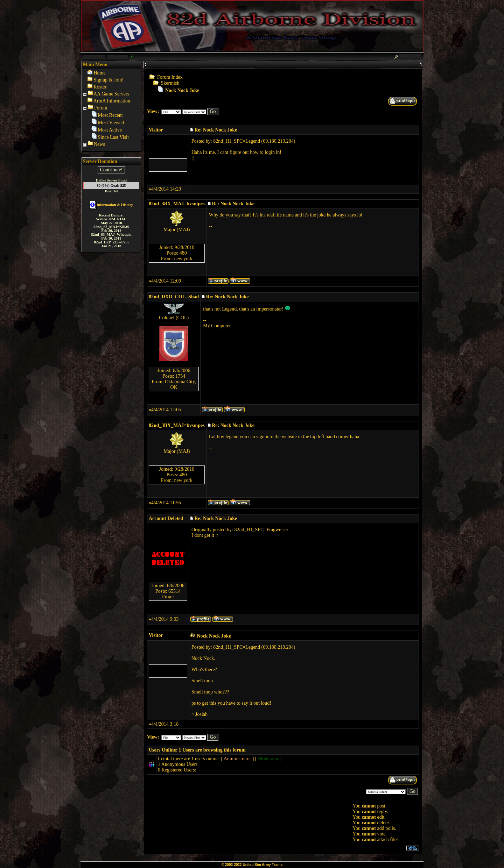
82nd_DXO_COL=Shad (174, 297)
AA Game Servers (111, 94)
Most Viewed (111, 123)
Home (100, 73)
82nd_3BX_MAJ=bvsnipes (177, 204)
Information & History (111, 205)
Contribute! (111, 170)
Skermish (170, 83)
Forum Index (170, 77)
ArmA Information (112, 101)
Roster (100, 87)
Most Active (110, 130)
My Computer (217, 326)
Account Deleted (166, 518)
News (99, 144)
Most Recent (110, 115)
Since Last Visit (113, 137)
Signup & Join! (109, 80)
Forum (101, 108)
